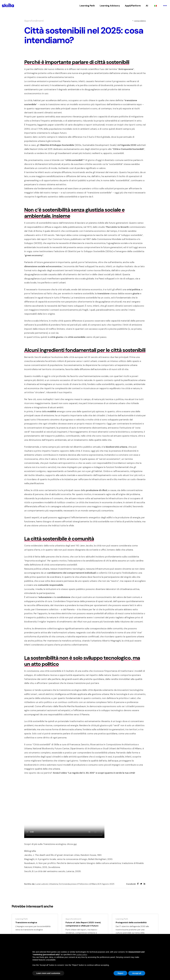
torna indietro (139, 21)
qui (75, 844)
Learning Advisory (110, 6)
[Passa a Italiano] (156, 6)
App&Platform (133, 6)
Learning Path (87, 6)
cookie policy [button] (82, 954)
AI (147, 6)
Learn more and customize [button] (48, 973)
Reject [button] (120, 973)
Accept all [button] (137, 973)
